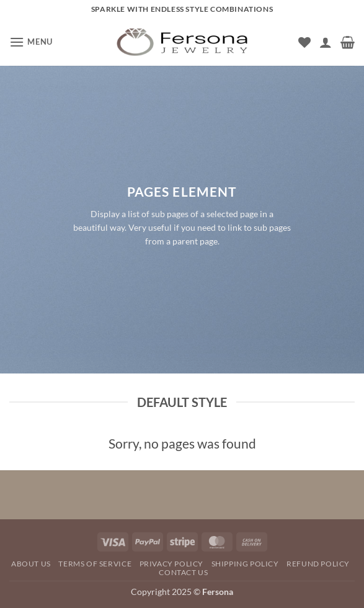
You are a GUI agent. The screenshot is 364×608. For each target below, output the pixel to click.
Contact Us (183, 572)
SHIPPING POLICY (245, 564)
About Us (31, 564)
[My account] (326, 42)
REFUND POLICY (318, 564)
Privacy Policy (172, 564)
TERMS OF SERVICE (95, 564)
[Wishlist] (304, 42)
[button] (31, 42)
